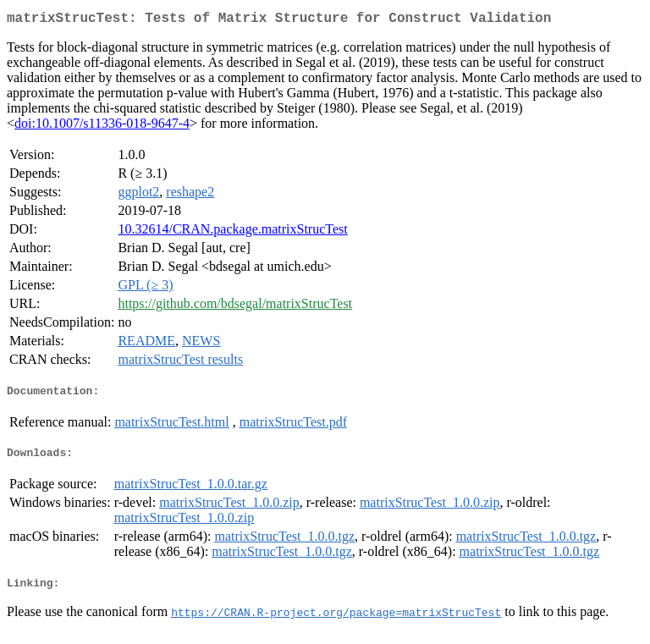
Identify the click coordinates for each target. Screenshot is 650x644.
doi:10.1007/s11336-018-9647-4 (102, 127)
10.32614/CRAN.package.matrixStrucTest (232, 232)
